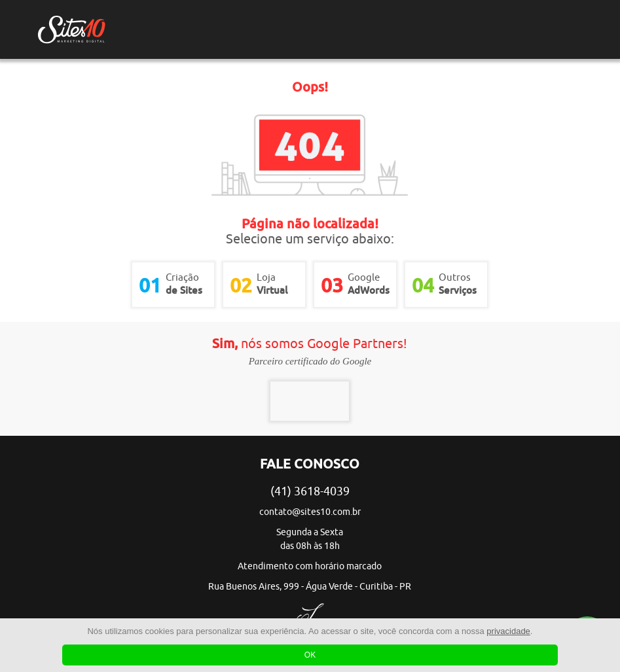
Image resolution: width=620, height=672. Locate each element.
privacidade (508, 631)
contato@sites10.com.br (310, 512)
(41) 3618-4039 (310, 491)
